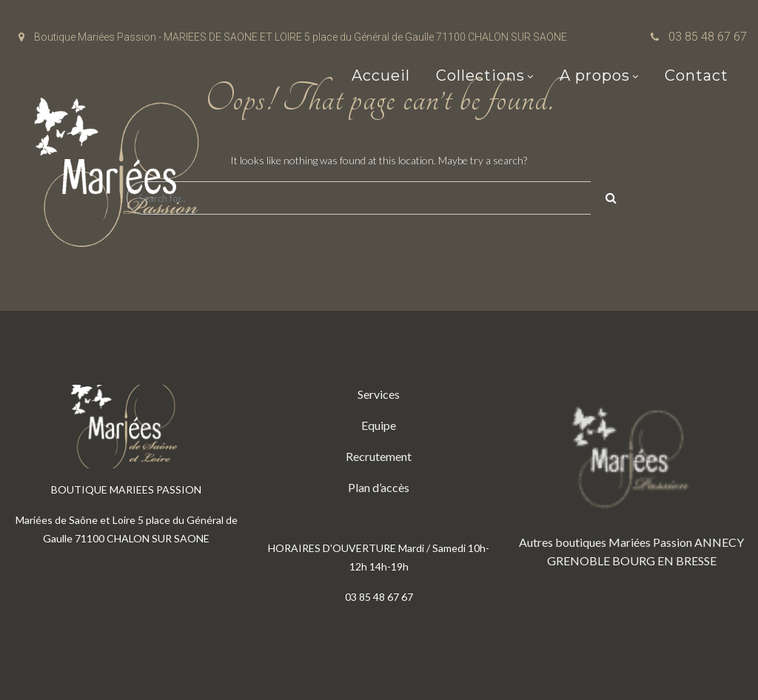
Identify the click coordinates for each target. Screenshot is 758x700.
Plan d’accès (379, 487)
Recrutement (379, 456)
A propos (595, 75)
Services (379, 394)
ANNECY (719, 542)
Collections (480, 75)
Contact (697, 75)
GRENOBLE (578, 561)
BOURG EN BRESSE (664, 561)
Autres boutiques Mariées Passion (606, 542)
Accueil (381, 75)
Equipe (379, 425)
